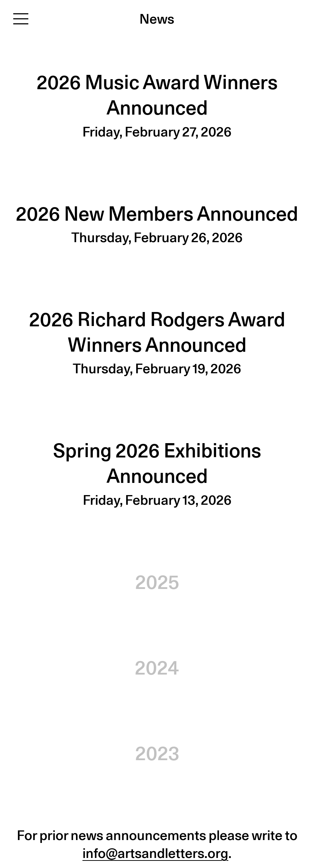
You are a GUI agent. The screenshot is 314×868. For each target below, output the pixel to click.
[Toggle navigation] (21, 18)
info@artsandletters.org (155, 853)
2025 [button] (157, 582)
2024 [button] (157, 668)
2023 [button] (157, 753)
